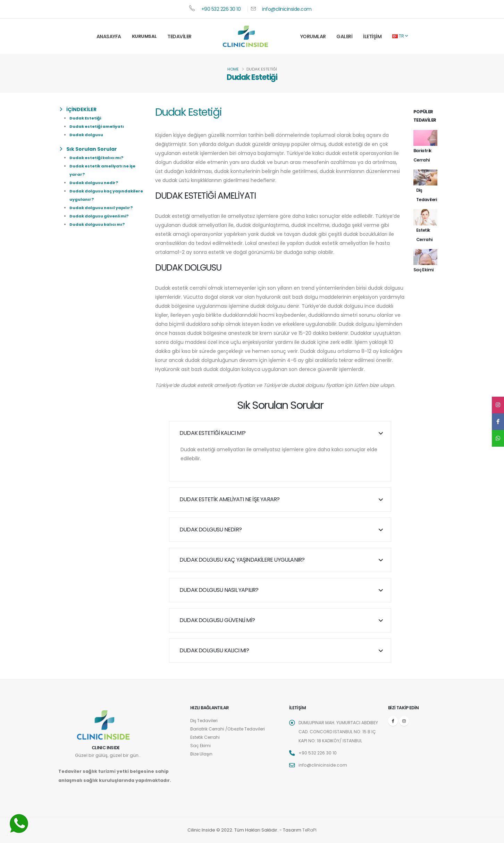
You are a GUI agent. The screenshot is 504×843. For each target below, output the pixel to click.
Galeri (344, 36)
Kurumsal (144, 36)
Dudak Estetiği (85, 118)
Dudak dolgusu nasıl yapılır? (101, 208)
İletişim (372, 36)
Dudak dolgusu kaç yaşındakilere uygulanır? (242, 560)
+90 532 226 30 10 (221, 9)
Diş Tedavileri (205, 721)
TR (400, 36)
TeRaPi (309, 830)
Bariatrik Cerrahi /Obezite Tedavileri (230, 729)
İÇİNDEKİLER (78, 109)
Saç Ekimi (200, 746)
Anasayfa (109, 36)
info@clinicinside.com (287, 9)
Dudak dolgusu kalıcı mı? (97, 224)
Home (233, 69)
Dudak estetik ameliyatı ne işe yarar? (229, 499)
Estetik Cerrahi (206, 737)
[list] (62, 109)
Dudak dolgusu (86, 135)
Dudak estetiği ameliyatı (97, 126)
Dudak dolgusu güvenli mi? (99, 216)
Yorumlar (313, 36)
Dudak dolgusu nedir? (94, 183)
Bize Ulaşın (202, 754)
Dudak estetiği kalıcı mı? (96, 158)
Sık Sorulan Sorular (88, 149)
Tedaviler (179, 36)
